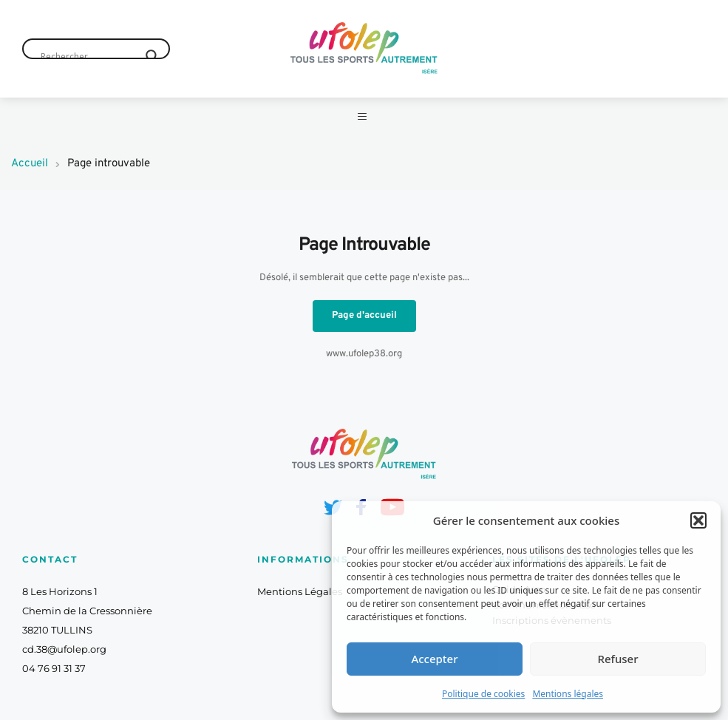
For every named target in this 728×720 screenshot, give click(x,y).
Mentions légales (568, 694)
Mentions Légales (300, 604)
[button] (698, 520)
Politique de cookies (483, 694)
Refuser (618, 659)
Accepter (434, 659)
